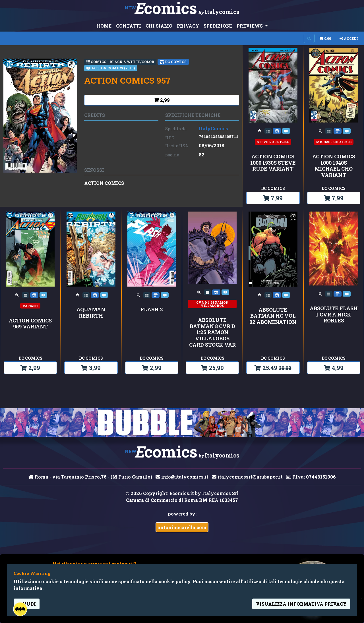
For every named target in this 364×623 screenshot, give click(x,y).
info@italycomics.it (182, 477)
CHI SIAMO (159, 26)
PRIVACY (188, 26)
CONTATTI (129, 26)
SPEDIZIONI (218, 26)
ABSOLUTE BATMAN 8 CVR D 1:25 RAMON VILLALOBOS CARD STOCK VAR (212, 332)
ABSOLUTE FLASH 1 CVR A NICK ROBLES (334, 315)
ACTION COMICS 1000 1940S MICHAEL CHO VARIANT (334, 166)
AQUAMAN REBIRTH (91, 313)
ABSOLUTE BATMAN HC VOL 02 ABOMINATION (273, 316)
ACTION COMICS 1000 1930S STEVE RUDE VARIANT (273, 163)
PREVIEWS (250, 26)
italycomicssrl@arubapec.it (247, 477)
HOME (104, 26)
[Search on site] (309, 38)
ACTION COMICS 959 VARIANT (30, 324)
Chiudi (27, 604)
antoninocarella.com (182, 527)
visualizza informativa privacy (301, 604)
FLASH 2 (152, 310)
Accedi (349, 38)
